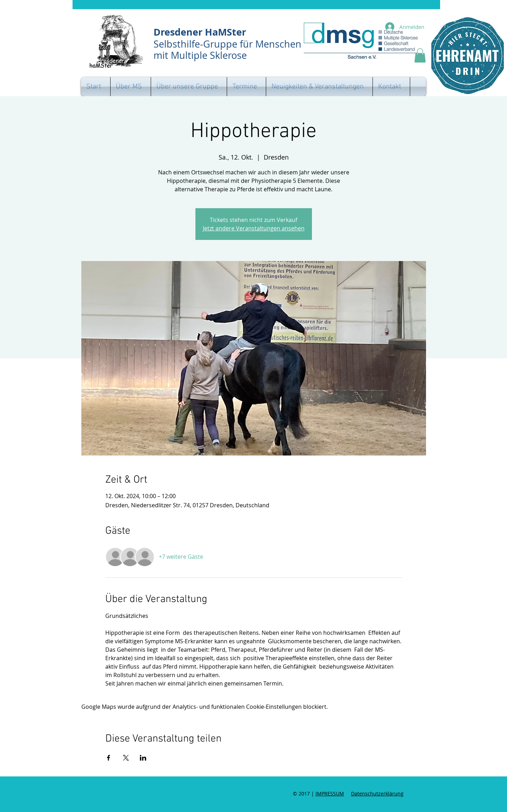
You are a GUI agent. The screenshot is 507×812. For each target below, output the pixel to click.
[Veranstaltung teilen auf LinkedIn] (143, 758)
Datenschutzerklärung (377, 794)
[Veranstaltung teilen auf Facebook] (109, 758)
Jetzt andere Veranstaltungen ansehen (254, 228)
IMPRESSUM (330, 794)
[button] (420, 55)
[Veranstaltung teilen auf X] (126, 758)
